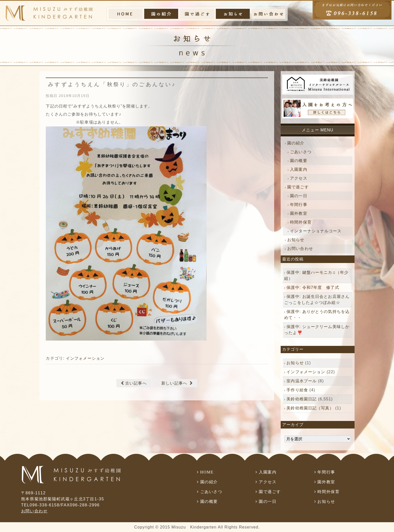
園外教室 (299, 213)
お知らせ (296, 240)
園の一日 (299, 196)
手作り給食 (297, 390)
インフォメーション (85, 358)
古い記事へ (136, 383)
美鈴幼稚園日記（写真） (310, 408)
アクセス (299, 178)
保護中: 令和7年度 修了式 (313, 287)
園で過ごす (298, 187)
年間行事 (299, 205)
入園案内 (299, 169)
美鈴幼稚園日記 (302, 399)
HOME (207, 472)
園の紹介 (296, 143)
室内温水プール (302, 381)
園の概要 (299, 161)
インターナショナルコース (316, 231)
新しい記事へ (174, 383)
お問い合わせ (300, 249)
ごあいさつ (301, 152)
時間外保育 (301, 222)
